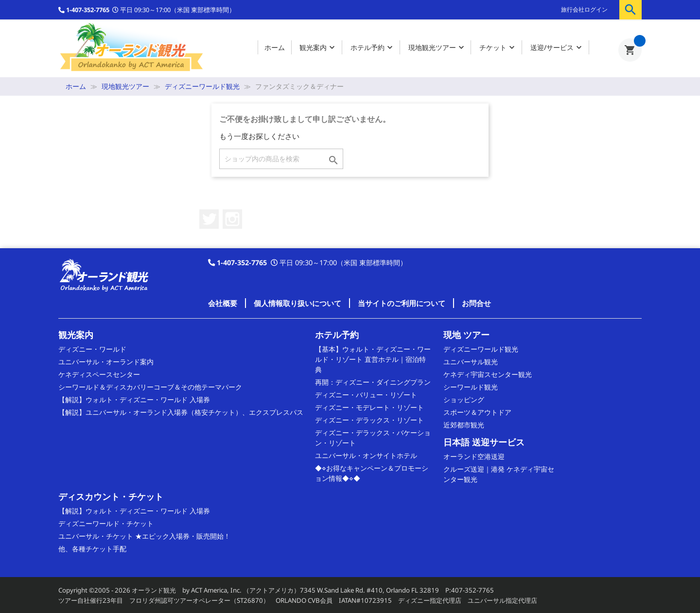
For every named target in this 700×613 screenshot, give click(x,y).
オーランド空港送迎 (474, 456)
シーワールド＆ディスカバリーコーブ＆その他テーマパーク (150, 387)
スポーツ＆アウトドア (477, 412)
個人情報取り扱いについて (297, 303)
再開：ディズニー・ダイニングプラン (373, 382)
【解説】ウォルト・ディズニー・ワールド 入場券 (134, 400)
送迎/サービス (557, 48)
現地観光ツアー (437, 48)
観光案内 (318, 48)
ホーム (275, 47)
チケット (498, 48)
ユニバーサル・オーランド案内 (106, 362)
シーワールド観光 (471, 387)
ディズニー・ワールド (92, 349)
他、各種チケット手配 (92, 549)
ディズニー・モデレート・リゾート (369, 407)
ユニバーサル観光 (471, 362)
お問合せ (476, 303)
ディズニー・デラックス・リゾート (369, 420)
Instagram (232, 219)
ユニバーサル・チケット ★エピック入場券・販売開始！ (144, 536)
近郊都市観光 (464, 425)
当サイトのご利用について (402, 303)
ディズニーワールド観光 (481, 349)
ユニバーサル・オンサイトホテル (366, 455)
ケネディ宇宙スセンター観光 (488, 374)
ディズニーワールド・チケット (106, 523)
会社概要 (223, 303)
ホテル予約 (373, 48)
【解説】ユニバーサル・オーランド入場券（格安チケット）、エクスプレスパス (181, 412)
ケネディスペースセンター (99, 374)
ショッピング (464, 400)
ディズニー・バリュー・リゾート (366, 395)
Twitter (209, 219)
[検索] (281, 159)
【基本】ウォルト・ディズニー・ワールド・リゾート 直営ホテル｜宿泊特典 (373, 359)
